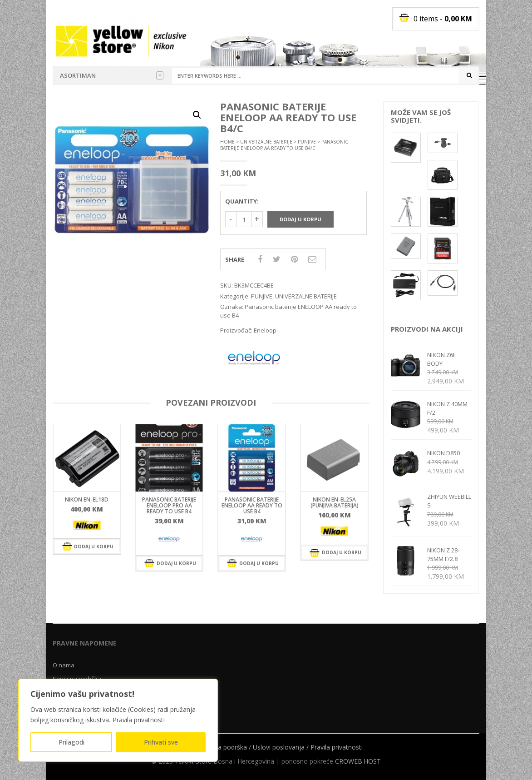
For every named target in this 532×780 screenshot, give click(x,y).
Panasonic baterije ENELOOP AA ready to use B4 (252, 505)
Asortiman (112, 75)
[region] (118, 720)
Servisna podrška (222, 747)
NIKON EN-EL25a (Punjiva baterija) (335, 502)
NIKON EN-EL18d (87, 499)
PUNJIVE (307, 142)
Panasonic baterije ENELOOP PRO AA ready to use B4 (169, 505)
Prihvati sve (161, 742)
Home (227, 142)
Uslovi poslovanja (279, 747)
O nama (64, 665)
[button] (197, 115)
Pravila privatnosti (139, 720)
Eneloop (265, 330)
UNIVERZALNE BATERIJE (266, 142)
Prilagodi (71, 742)
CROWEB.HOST (358, 761)
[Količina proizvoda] (244, 219)
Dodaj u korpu (300, 219)
